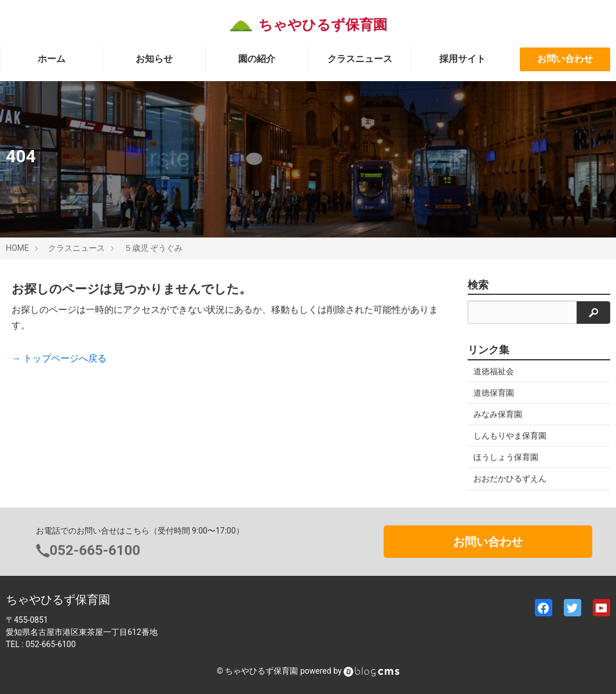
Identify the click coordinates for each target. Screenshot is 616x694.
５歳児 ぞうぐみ (153, 248)
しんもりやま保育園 (510, 436)
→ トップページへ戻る (59, 358)
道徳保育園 (494, 393)
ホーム (52, 59)
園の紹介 (257, 59)
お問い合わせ (565, 59)
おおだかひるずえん (510, 479)
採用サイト (462, 59)
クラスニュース (360, 59)
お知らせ (154, 59)
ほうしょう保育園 (506, 457)
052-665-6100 (95, 550)
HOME (17, 248)
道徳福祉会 (494, 371)
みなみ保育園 (498, 414)
